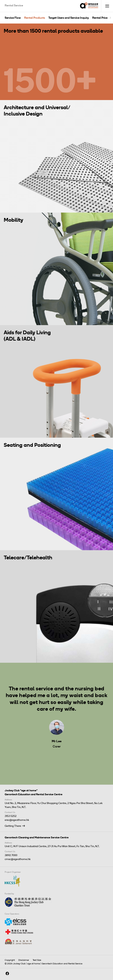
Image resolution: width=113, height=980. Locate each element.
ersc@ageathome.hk (17, 820)
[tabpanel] (56, 713)
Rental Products (35, 18)
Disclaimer (24, 960)
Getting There (13, 826)
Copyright (10, 960)
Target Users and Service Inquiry (69, 18)
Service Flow (13, 18)
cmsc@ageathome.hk (18, 859)
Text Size (37, 960)
